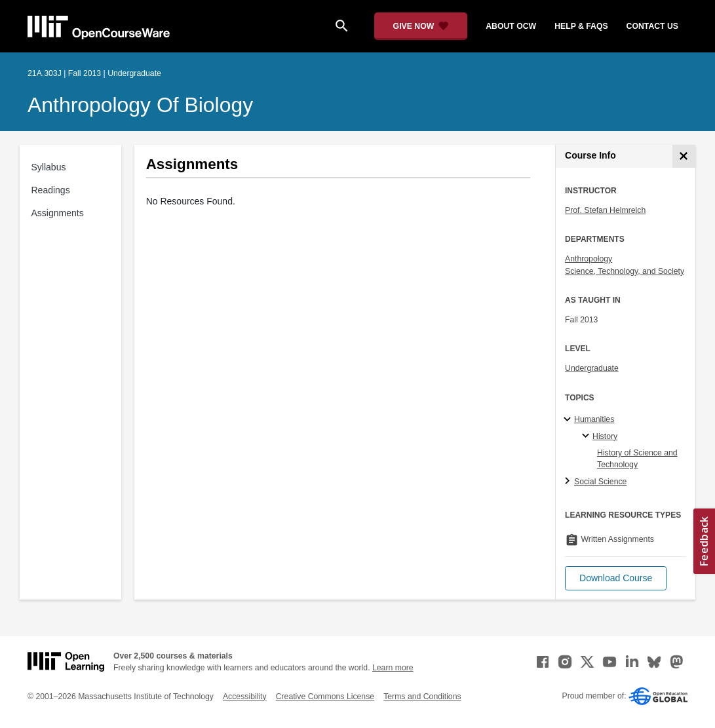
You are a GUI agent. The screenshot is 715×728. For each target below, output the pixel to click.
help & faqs (581, 26)
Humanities (594, 419)
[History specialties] (588, 436)
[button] (616, 578)
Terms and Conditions (422, 697)
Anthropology (589, 259)
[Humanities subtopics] (569, 420)
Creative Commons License (325, 697)
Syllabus (49, 167)
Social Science (600, 482)
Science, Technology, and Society (625, 271)
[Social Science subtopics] (569, 482)
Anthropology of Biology (140, 105)
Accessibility (245, 697)
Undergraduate (592, 368)
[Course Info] (684, 156)
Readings (51, 190)
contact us (652, 26)
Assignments (58, 213)
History (605, 436)
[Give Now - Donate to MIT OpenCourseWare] (421, 26)
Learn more (393, 668)
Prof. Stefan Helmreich (605, 210)
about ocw (511, 26)
